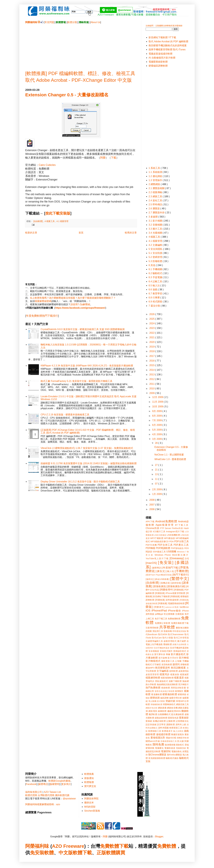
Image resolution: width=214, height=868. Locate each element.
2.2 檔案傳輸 (156, 192)
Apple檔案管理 (165, 525)
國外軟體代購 (62, 795)
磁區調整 (165, 698)
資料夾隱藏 (163, 728)
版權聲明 (55, 784)
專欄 (168, 654)
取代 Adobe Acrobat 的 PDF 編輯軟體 (168, 41)
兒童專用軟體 (152, 628)
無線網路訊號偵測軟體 (167, 684)
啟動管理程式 (170, 641)
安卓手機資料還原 (162, 648)
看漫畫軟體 (156, 694)
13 (157, 474)
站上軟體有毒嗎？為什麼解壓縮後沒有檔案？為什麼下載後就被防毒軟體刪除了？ (73, 298)
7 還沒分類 (155, 306)
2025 (152, 319)
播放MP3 (150, 668)
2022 (152, 333)
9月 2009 (157, 411)
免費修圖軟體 (174, 619)
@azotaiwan (69, 799)
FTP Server (166, 528)
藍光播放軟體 (178, 714)
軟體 (49, 853)
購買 (120, 853)
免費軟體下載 (114, 846)
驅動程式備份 (172, 758)
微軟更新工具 (168, 661)
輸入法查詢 (178, 731)
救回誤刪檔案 (178, 668)
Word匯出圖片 (180, 555)
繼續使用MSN (174, 711)
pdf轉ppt (159, 614)
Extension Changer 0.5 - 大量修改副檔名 (67, 95)
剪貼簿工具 (158, 631)
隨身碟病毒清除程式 (174, 745)
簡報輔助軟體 (156, 704)
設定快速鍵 (151, 724)
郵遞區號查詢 (178, 734)
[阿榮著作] (159, 607)
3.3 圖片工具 (156, 229)
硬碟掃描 (182, 694)
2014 (152, 370)
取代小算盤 (168, 638)
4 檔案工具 (50, 221)
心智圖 (178, 661)
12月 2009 (158, 397)
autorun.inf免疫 (172, 607)
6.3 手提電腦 (156, 277)
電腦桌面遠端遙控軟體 (160, 54)
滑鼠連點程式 (161, 681)
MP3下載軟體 (157, 538)
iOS (148, 611)
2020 (152, 342)
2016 (152, 361)
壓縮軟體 (168, 644)
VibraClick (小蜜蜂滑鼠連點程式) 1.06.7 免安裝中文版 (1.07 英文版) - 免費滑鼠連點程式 (87, 448)
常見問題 (49, 22)
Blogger (159, 837)
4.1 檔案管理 (62, 221)
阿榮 (103, 158)
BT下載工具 (182, 525)
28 (157, 443)
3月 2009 (157, 439)
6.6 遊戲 (153, 290)
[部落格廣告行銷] (176, 586)
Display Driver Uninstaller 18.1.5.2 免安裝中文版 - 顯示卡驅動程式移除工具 (80, 482)
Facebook (31, 784)
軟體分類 (72, 22)
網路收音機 (172, 708)
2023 (152, 328)
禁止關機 (152, 701)
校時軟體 (173, 671)
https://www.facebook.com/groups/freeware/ (80, 308)
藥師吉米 (89, 803)
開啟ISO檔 (171, 738)
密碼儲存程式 (180, 651)
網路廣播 (162, 708)
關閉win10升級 (153, 741)
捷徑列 (176, 664)
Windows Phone (163, 555)
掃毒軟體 (185, 664)
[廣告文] (161, 571)
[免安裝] (166, 562)
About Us (95, 22)
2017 (152, 356)
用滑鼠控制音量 (178, 688)
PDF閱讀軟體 (163, 548)
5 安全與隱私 (156, 249)
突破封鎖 (170, 701)
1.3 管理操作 (156, 180)
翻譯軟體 (153, 714)
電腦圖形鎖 (181, 748)
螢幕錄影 (184, 718)
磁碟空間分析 (176, 698)
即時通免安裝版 (179, 631)
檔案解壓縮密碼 (43, 301)
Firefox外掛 (178, 528)
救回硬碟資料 (163, 668)
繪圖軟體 (162, 711)
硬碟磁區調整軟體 (158, 66)
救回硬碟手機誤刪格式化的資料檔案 (168, 45)
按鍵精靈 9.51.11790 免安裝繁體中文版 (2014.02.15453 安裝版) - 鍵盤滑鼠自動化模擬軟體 (89, 463)
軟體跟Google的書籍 (59, 781)
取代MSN (163, 634)
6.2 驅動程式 (156, 273)
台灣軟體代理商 (46, 795)
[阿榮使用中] (167, 590)
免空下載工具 (161, 619)
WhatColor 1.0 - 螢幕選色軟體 (170, 459)
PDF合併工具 (165, 545)
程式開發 (161, 701)
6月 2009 (157, 425)
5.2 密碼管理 (156, 257)
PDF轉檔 (150, 548)
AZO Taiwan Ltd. (53, 792)
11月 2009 (158, 402)
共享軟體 (167, 627)
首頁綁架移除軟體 (157, 758)
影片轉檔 (184, 658)
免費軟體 (167, 846)
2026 (152, 314)
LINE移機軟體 (173, 535)
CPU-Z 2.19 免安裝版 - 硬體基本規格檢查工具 (65, 415)
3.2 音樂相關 (156, 225)
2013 (152, 375)
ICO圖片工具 (159, 532)
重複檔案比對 (158, 738)
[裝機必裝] (165, 583)
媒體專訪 (43, 784)
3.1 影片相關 (156, 221)
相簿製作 (179, 691)
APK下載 (150, 522)
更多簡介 (66, 784)
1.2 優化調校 (156, 176)
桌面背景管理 (152, 674)
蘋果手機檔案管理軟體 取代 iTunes (167, 50)
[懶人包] (170, 571)
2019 (152, 347)
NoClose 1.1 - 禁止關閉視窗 (169, 455)
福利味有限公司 (34, 792)
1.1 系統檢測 (156, 172)
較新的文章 (31, 233)
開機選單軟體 (183, 738)
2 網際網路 (155, 184)
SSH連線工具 (159, 552)
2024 (152, 323)
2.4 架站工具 (156, 200)
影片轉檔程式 (153, 661)
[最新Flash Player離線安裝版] (159, 575)
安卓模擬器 (154, 651)
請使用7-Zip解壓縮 (80, 304)
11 (157, 479)
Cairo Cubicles (47, 165)
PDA (171, 541)
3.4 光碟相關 (156, 233)
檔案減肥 (184, 674)
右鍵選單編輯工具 (154, 641)
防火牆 (181, 741)
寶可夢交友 (90, 786)
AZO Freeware (68, 846)
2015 (152, 365)
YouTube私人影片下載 (157, 558)
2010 (152, 389)
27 (157, 465)
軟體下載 (82, 853)
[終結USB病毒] (162, 579)
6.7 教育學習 (156, 294)
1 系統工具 (155, 168)
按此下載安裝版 (58, 213)
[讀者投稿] (176, 583)
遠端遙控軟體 (163, 734)
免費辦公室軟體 (163, 623)
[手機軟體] (182, 571)
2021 (152, 337)
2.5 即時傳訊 (156, 204)
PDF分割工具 (182, 541)
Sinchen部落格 (92, 811)
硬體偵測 (155, 698)
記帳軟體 (171, 721)
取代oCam (157, 638)
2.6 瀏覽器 (154, 209)
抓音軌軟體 (167, 664)
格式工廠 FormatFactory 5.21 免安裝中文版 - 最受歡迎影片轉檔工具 (76, 381)
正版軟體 (106, 853)
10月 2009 (158, 407)
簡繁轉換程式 (169, 704)
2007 (152, 505)
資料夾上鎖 (181, 724)
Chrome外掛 (152, 528)
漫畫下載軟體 (175, 681)
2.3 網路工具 (156, 196)
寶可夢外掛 (160, 654)
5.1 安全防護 (156, 253)
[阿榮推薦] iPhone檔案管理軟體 (170, 593)
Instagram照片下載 (175, 532)
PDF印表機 (151, 545)
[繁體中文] (180, 579)
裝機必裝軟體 (159, 721)
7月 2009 (157, 420)
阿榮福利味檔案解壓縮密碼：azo (43, 804)
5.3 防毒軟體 (156, 261)
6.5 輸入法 (154, 285)
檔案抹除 (175, 674)
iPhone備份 (174, 611)
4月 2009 (157, 434)
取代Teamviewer (176, 634)
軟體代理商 (31, 795)
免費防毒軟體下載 (180, 623)
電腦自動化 (177, 751)
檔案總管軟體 (153, 678)
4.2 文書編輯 (156, 245)
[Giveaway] (177, 558)
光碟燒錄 (180, 614)
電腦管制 (166, 751)
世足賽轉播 (169, 614)
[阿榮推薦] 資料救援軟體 (167, 600)
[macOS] (151, 563)
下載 (114, 158)
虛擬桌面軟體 (161, 718)
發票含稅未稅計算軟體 (165, 691)
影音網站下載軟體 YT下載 (162, 37)
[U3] (187, 558)
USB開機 (171, 552)
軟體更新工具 (176, 728)
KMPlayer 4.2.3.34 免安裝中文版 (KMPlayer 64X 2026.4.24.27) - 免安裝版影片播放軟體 (87, 366)
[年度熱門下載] (170, 568)
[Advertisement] (81, 45)
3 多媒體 (154, 217)
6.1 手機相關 (156, 269)
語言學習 (161, 724)
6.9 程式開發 (156, 302)
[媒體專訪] (157, 568)
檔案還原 (179, 678)
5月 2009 (157, 430)
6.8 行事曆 (154, 298)
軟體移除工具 (155, 731)
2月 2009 (157, 489)
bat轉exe (184, 607)
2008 (152, 500)
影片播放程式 (178, 654)
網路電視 (153, 711)
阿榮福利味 (37, 846)
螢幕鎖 (149, 721)
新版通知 (89, 778)
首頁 (81, 233)
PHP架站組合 (177, 548)
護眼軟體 (171, 724)
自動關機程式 (164, 714)
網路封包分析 (152, 708)
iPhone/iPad (159, 611)
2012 (152, 379)
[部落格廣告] (160, 586)
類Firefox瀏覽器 (174, 755)
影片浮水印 (173, 658)
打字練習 (157, 664)
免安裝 (37, 853)
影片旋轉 (163, 658)
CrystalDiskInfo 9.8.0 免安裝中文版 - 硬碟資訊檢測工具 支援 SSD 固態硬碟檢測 (83, 329)
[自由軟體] (38, 221)
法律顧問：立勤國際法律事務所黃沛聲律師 (164, 26)
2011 (152, 384)
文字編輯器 (163, 671)
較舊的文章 (131, 233)
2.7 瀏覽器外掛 (157, 213)
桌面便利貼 (184, 671)
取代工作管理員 (181, 638)
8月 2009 (157, 416)
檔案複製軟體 (167, 678)
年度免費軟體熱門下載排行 (42, 316)
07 (157, 484)
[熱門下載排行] (181, 575)
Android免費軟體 (166, 521)
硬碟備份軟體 (170, 694)
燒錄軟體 (166, 688)
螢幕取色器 (173, 718)
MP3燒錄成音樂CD (160, 541)
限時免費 (158, 744)
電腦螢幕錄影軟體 (158, 62)
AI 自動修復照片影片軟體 (162, 58)
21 (157, 470)
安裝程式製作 (166, 651)
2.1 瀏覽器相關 (157, 188)
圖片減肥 (182, 641)
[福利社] (150, 579)
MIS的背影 (90, 807)
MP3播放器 (170, 538)
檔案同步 (165, 674)
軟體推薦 (89, 774)
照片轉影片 (184, 684)
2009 (152, 393)
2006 (152, 509)
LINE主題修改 (160, 535)
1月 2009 (157, 494)
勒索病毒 (168, 631)
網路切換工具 (182, 704)
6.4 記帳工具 (156, 281)
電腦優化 (159, 748)
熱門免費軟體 (153, 688)
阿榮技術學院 (91, 799)
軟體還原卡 (167, 731)
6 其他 (152, 265)
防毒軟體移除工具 (169, 741)
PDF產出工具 (181, 545)
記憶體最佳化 (182, 721)
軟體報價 (89, 782)
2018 (152, 351)
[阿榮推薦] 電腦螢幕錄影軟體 (171, 603)
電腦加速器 (170, 748)
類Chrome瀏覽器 (157, 755)
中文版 (66, 853)
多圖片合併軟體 (179, 644)
